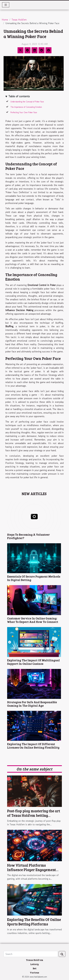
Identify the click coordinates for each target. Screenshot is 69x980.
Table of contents (19, 96)
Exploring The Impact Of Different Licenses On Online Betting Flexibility (33, 746)
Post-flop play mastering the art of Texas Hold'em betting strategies (34, 815)
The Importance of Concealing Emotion (26, 107)
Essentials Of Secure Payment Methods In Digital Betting (34, 578)
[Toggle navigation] (6, 5)
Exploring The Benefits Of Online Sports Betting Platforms (34, 922)
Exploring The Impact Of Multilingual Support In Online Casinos (33, 662)
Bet (35, 968)
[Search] (31, 954)
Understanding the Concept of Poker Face (27, 102)
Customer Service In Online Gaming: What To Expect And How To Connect (33, 620)
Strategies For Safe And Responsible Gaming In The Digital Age (32, 704)
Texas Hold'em (19, 20)
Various (34, 972)
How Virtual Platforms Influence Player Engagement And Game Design (32, 870)
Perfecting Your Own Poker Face (24, 112)
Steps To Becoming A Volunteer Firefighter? (28, 536)
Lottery (34, 964)
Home (5, 20)
